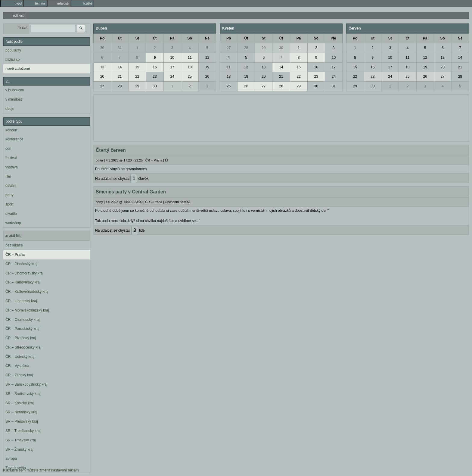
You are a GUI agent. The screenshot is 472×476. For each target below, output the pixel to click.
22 (137, 77)
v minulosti (14, 99)
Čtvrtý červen (111, 150)
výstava (12, 167)
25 (190, 77)
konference (14, 139)
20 (102, 77)
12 (207, 58)
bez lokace (14, 245)
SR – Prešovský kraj (22, 421)
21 (120, 77)
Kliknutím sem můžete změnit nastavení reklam (41, 470)
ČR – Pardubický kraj (22, 329)
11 (190, 58)
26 (207, 77)
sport (9, 204)
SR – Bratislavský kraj (23, 394)
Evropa (11, 459)
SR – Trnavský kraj (21, 440)
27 (102, 86)
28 (120, 86)
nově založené (18, 69)
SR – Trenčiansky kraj (23, 431)
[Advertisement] (281, 117)
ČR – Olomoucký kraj (22, 320)
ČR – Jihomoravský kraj (25, 273)
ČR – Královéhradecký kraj (27, 292)
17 (172, 67)
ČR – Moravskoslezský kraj (27, 310)
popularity (13, 50)
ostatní (11, 186)
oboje (10, 109)
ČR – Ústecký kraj (20, 357)
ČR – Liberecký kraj (21, 301)
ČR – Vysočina (17, 366)
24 (172, 77)
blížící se (12, 60)
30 (102, 48)
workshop (13, 223)
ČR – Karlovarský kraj (23, 282)
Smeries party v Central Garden (131, 192)
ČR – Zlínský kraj (19, 375)
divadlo (11, 214)
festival (11, 158)
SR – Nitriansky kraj (21, 412)
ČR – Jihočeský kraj (21, 264)
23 (155, 77)
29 (137, 86)
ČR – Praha (15, 255)
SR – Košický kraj (20, 403)
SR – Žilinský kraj (19, 449)
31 (120, 48)
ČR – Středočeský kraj (23, 347)
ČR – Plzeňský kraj (21, 338)
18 (190, 67)
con (8, 149)
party (9, 195)
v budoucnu (15, 90)
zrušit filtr (14, 236)
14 (120, 67)
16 (155, 67)
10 (172, 58)
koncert (11, 130)
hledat (22, 28)
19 (207, 67)
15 (137, 67)
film (8, 177)
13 (102, 67)
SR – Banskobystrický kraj (26, 384)
